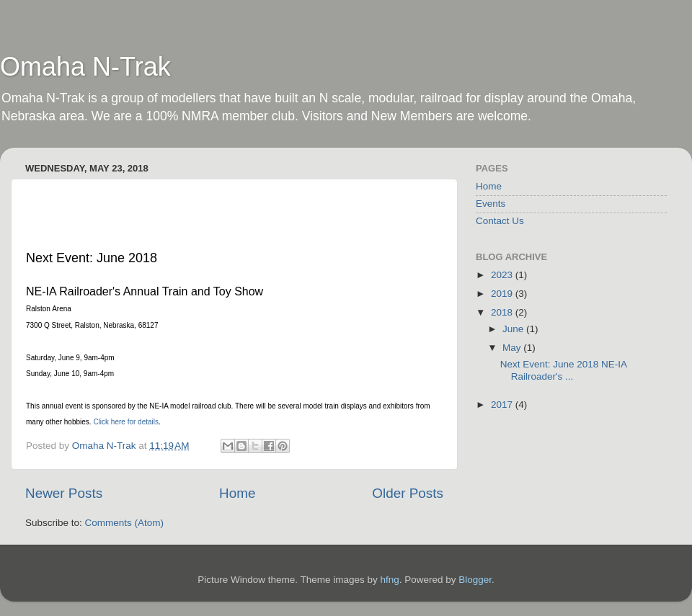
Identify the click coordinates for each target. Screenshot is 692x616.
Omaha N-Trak (85, 67)
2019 (503, 294)
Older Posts (408, 493)
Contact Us (500, 221)
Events (491, 204)
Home (237, 493)
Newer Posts (64, 493)
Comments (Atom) (125, 523)
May (513, 348)
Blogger (475, 580)
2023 (503, 275)
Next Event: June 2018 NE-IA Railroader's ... (564, 370)
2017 (503, 405)
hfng (389, 580)
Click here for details (126, 422)
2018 (503, 312)
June (514, 329)
